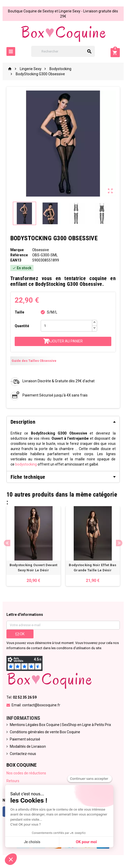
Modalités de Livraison (28, 746)
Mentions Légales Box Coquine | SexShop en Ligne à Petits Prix (60, 725)
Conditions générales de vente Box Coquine (45, 732)
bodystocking (26, 464)
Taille (19, 312)
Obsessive (41, 250)
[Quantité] (66, 326)
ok (20, 634)
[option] (33, 546)
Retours (13, 781)
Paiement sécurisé (25, 739)
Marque (17, 250)
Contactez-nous (23, 754)
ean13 (16, 260)
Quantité (22, 326)
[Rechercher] (63, 51)
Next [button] (119, 543)
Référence (19, 255)
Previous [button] (7, 543)
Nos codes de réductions (26, 773)
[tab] (63, 422)
